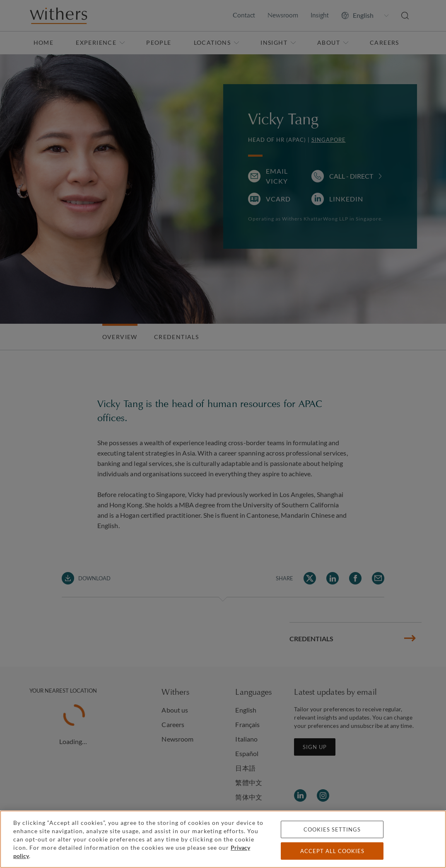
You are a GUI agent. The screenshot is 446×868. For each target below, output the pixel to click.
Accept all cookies (332, 851)
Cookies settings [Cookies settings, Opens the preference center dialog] (332, 829)
